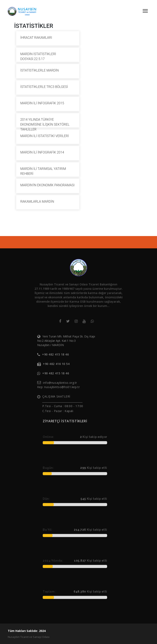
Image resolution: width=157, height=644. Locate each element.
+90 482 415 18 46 (56, 354)
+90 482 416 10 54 (56, 364)
